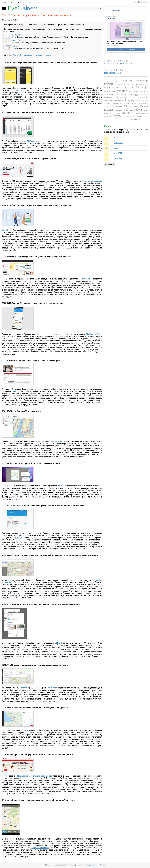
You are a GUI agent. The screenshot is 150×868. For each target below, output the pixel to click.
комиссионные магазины (111, 120)
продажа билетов (115, 113)
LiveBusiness (116, 10)
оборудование (137, 113)
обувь (117, 116)
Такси (144, 106)
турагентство (109, 91)
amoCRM (118, 153)
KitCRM (15, 46)
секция (118, 106)
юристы (128, 80)
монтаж (136, 119)
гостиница (142, 81)
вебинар (102, 865)
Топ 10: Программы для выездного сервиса (32, 55)
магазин (109, 84)
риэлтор (122, 91)
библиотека (108, 107)
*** (31, 857)
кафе (145, 87)
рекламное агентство (133, 98)
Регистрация (143, 2)
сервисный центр (125, 100)
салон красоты (113, 88)
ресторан (129, 87)
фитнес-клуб (120, 98)
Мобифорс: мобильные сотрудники (35, 776)
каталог (23, 688)
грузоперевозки (130, 103)
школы (108, 110)
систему (87, 865)
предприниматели (139, 91)
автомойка (128, 110)
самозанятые (129, 116)
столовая (127, 113)
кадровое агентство (142, 101)
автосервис (121, 94)
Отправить (109, 164)
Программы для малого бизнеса (125, 85)
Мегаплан (118, 158)
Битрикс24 (118, 143)
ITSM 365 (16, 35)
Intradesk (16, 41)
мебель (138, 110)
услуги (108, 94)
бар (138, 87)
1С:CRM (117, 148)
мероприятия (142, 116)
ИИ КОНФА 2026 (114, 73)
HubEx (25, 730)
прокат (118, 110)
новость (94, 865)
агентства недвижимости (113, 103)
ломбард (133, 94)
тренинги (143, 103)
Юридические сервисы (112, 81)
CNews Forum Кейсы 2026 (118, 64)
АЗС (126, 106)
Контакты (70, 865)
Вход (136, 2)
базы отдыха (135, 107)
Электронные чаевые (124, 120)
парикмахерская (142, 84)
